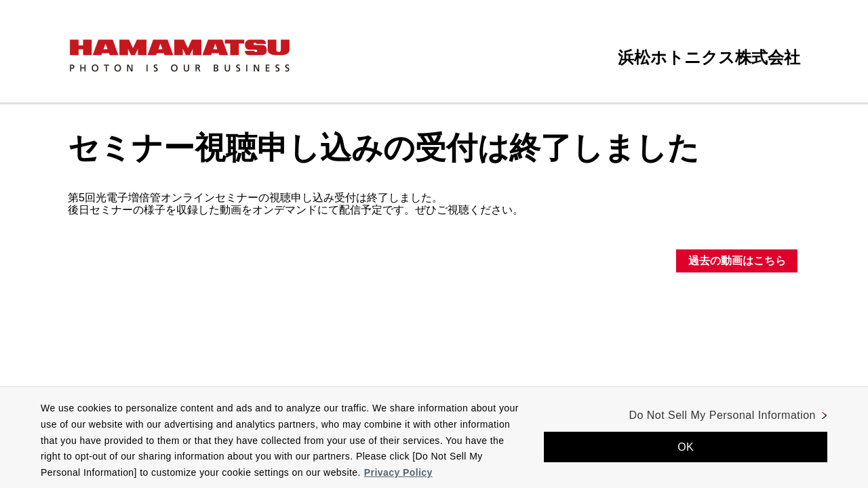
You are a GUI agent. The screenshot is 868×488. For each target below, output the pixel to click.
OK (686, 447)
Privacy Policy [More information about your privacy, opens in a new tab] (398, 472)
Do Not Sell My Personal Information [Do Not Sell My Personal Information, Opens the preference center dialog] (722, 415)
